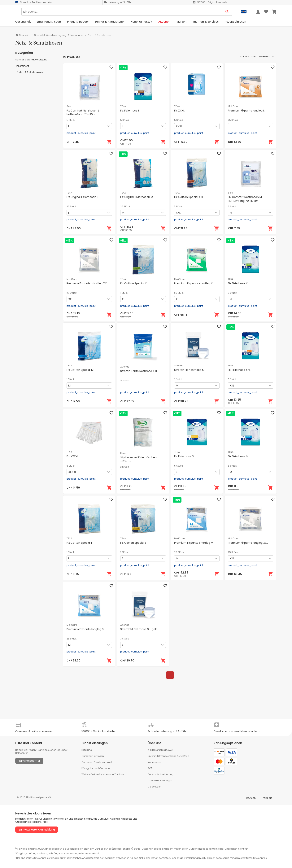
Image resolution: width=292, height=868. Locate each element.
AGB (150, 768)
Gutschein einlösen (93, 756)
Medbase (171, 756)
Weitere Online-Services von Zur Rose (103, 774)
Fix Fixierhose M (238, 456)
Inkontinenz (77, 35)
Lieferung (87, 750)
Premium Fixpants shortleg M (194, 543)
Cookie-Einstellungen (160, 781)
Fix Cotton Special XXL (189, 197)
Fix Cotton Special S (133, 543)
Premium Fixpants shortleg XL (194, 283)
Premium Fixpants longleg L (246, 111)
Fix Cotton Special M (80, 370)
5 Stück (71, 120)
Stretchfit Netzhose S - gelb (139, 629)
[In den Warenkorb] (109, 142)
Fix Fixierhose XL (238, 283)
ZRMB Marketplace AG (160, 750)
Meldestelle (154, 787)
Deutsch (251, 798)
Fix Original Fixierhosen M (137, 197)
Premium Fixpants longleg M (85, 629)
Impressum (154, 762)
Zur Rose (184, 756)
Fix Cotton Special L (79, 543)
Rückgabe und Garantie (96, 768)
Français (267, 798)
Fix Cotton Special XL (134, 283)
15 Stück (125, 381)
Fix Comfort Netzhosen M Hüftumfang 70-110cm (245, 199)
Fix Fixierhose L (130, 111)
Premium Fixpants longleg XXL (248, 543)
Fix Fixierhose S (184, 456)
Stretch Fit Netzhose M (189, 370)
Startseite (23, 35)
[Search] (134, 13)
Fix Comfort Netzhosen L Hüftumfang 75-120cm (83, 112)
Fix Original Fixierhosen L (82, 197)
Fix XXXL (179, 111)
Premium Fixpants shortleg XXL (87, 283)
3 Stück (178, 379)
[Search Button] (227, 13)
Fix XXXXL (73, 456)
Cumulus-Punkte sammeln (97, 762)
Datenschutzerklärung (161, 774)
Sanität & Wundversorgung (50, 35)
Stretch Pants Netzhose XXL (139, 371)
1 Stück (178, 207)
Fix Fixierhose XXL (239, 370)
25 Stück (233, 120)
